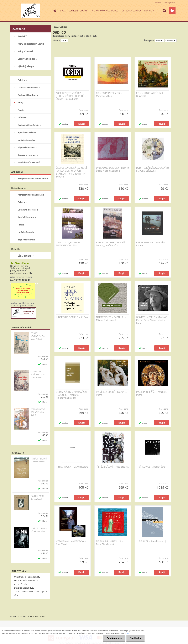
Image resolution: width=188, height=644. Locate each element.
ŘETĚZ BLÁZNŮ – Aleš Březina (113, 467)
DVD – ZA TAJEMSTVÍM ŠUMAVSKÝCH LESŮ (68, 244)
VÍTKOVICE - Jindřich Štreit (153, 467)
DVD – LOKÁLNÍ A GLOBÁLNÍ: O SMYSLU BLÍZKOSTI (152, 169)
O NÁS (63, 11)
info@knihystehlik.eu (24, 588)
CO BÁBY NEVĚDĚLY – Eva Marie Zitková (38, 336)
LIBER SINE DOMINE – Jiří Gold (72, 317)
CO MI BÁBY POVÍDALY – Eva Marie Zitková (38, 375)
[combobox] (160, 41)
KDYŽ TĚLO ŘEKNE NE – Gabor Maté (39, 530)
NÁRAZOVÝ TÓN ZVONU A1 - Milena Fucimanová (111, 319)
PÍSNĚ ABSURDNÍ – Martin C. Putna (111, 393)
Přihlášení (158, 3)
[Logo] (30, 11)
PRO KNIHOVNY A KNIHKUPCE (105, 11)
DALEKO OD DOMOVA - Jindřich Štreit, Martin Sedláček (113, 169)
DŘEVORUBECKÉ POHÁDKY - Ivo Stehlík (38, 412)
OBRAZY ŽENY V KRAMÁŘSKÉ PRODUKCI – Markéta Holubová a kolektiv (72, 395)
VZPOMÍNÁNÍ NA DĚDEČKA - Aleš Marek (71, 543)
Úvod (56, 27)
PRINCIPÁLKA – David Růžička (72, 467)
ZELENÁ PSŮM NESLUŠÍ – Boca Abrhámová (110, 543)
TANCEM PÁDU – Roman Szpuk (38, 497)
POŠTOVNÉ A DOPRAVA (131, 11)
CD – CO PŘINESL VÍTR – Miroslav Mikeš (109, 95)
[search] (164, 11)
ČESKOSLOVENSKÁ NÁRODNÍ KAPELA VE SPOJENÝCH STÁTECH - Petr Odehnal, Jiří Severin (71, 172)
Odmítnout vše (114, 638)
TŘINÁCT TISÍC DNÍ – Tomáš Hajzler (39, 460)
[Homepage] (55, 11)
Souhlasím (135, 638)
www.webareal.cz (37, 616)
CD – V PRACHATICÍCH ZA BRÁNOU (150, 95)
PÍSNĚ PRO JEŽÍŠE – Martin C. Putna (152, 393)
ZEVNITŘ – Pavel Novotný (153, 541)
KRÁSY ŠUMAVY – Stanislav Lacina (151, 244)
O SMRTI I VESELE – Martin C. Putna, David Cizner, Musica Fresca (152, 320)
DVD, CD (63, 27)
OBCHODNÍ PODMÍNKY (79, 11)
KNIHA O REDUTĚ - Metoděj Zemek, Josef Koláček (111, 244)
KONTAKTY (149, 11)
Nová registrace (169, 3)
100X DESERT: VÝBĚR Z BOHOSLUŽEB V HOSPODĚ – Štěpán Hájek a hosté (71, 96)
